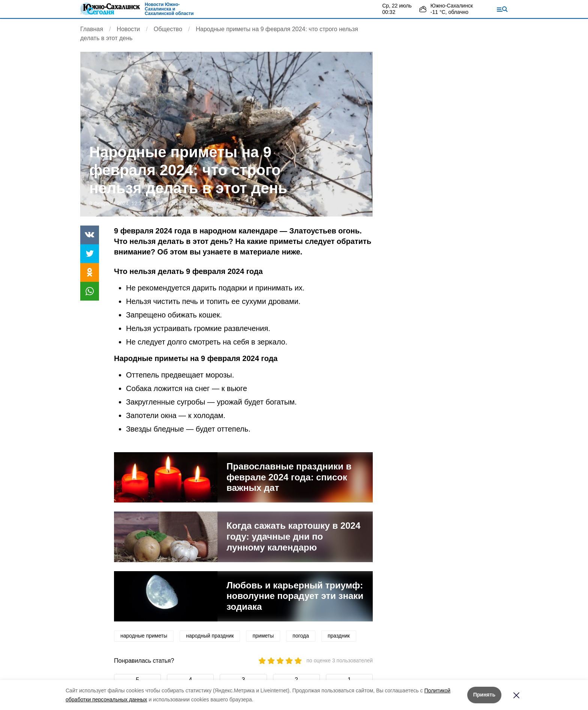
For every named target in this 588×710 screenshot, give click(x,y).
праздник (339, 636)
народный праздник (210, 636)
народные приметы (144, 636)
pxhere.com (222, 203)
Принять (484, 695)
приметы (263, 636)
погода (301, 636)
